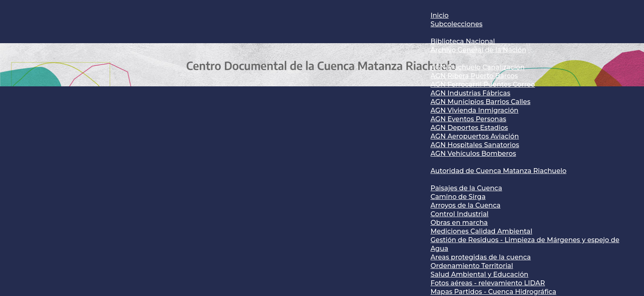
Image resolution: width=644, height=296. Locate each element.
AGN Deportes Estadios (469, 128)
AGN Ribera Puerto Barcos (474, 76)
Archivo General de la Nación (478, 50)
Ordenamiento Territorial (472, 266)
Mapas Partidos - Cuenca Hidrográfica (493, 292)
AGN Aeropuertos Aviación (475, 136)
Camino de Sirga (458, 197)
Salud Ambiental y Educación (479, 274)
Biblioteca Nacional (463, 41)
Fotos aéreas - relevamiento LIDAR (488, 283)
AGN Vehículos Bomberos (473, 154)
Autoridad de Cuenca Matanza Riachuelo (498, 171)
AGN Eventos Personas (468, 119)
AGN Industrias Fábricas (470, 93)
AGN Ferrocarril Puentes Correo (483, 84)
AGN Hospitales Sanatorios (475, 145)
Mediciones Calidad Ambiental (481, 231)
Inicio (439, 15)
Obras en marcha (459, 223)
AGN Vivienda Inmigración (474, 110)
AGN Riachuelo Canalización (477, 67)
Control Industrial (459, 214)
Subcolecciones (456, 24)
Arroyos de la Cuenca (465, 205)
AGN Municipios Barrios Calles (480, 102)
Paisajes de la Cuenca (466, 188)
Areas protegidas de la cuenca (481, 257)
